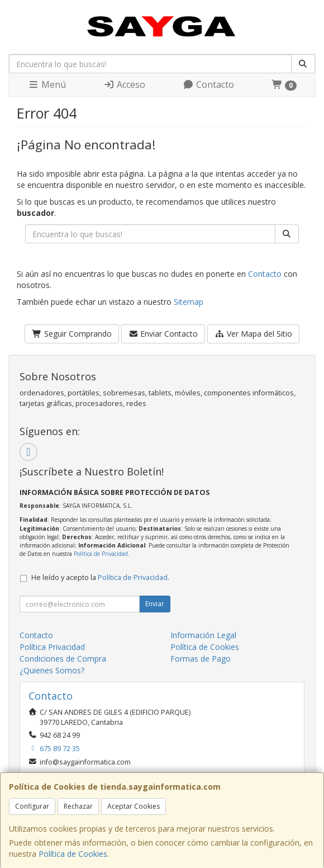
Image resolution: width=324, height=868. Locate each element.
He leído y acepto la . (100, 577)
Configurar (32, 806)
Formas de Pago (201, 659)
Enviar (155, 604)
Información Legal (203, 635)
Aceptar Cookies (134, 806)
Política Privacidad (52, 647)
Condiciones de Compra (63, 659)
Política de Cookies (73, 854)
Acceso (124, 84)
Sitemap (189, 302)
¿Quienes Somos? (52, 670)
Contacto (208, 84)
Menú (47, 84)
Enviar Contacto (163, 334)
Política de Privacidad (101, 554)
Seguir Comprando (72, 334)
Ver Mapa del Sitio (253, 334)
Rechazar (78, 806)
